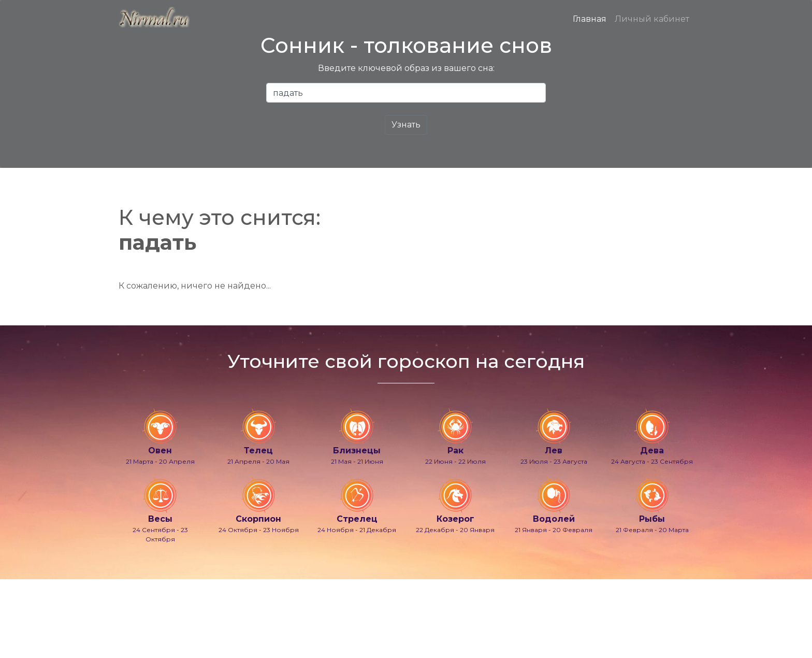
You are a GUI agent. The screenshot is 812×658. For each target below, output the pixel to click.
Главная (590, 19)
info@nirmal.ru (142, 623)
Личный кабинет (652, 19)
